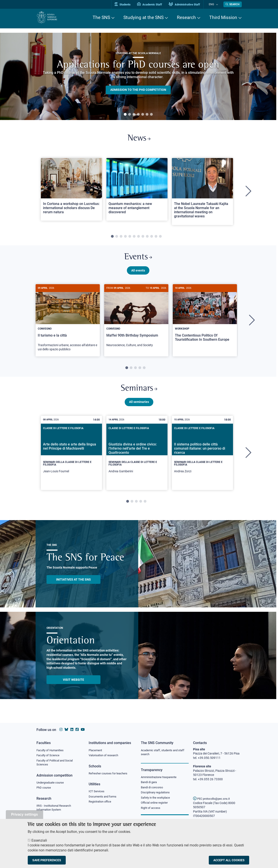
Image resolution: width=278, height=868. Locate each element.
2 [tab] (130, 115)
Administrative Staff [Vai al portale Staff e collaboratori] (189, 4)
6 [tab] (147, 115)
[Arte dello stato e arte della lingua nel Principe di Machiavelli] (71, 458)
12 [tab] (160, 238)
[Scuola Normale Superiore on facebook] (77, 730)
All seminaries (139, 407)
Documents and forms (104, 798)
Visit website (73, 685)
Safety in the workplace (157, 799)
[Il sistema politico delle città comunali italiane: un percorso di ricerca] (202, 458)
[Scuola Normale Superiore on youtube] (83, 730)
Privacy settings (25, 814)
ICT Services (97, 792)
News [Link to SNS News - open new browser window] (139, 139)
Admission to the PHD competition (138, 90)
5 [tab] (143, 115)
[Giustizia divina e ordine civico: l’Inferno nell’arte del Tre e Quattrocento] (137, 458)
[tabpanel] (138, 76)
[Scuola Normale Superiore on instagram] (61, 730)
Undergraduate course (52, 784)
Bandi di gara (150, 783)
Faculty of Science (49, 756)
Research (186, 17)
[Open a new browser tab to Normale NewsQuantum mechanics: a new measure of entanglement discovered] (137, 191)
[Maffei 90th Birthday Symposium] (136, 321)
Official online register (155, 804)
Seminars (139, 393)
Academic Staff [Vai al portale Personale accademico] (154, 4)
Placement (96, 750)
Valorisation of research (105, 756)
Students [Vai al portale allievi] (127, 4)
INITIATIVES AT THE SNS (73, 584)
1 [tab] (125, 115)
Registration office (101, 803)
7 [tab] (151, 115)
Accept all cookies (229, 860)
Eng (214, 4)
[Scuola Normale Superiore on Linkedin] (72, 730)
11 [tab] (156, 238)
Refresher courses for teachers (109, 774)
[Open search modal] (233, 4)
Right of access (151, 810)
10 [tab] (152, 238)
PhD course (44, 789)
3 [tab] (134, 115)
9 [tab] (147, 238)
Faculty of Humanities (51, 750)
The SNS (101, 17)
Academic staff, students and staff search (164, 753)
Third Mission (223, 17)
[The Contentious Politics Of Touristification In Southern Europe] (205, 319)
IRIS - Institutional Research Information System (55, 809)
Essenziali (39, 840)
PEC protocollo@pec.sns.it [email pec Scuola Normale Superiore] (213, 799)
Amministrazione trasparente (161, 778)
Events (138, 260)
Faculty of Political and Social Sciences (56, 763)
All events (138, 273)
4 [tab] (138, 115)
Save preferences (47, 860)
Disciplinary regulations (157, 794)
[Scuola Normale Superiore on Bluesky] (66, 730)
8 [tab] (143, 238)
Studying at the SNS (143, 17)
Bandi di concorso (153, 788)
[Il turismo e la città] (68, 323)
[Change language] (217, 4)
